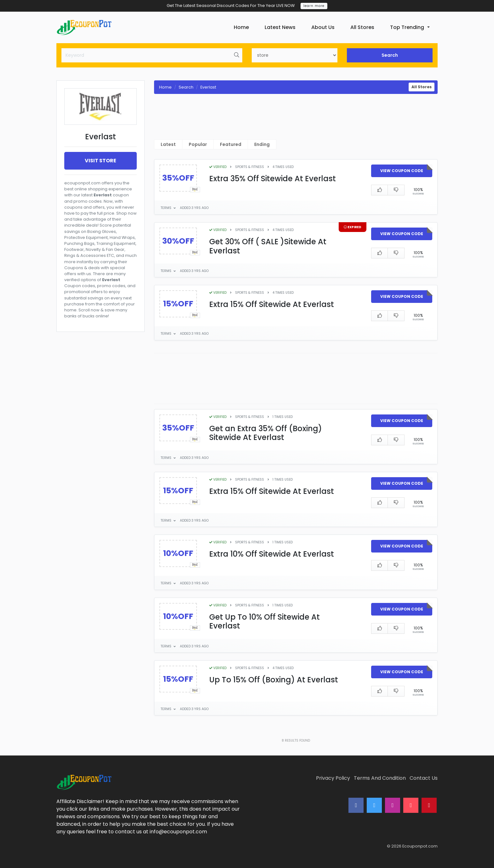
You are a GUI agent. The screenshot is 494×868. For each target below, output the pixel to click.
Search (390, 55)
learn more (314, 6)
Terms (167, 208)
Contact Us (424, 778)
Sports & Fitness (250, 167)
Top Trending (407, 27)
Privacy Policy (333, 778)
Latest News (280, 27)
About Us (323, 27)
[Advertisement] (101, 491)
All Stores (362, 27)
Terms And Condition (380, 778)
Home (241, 27)
